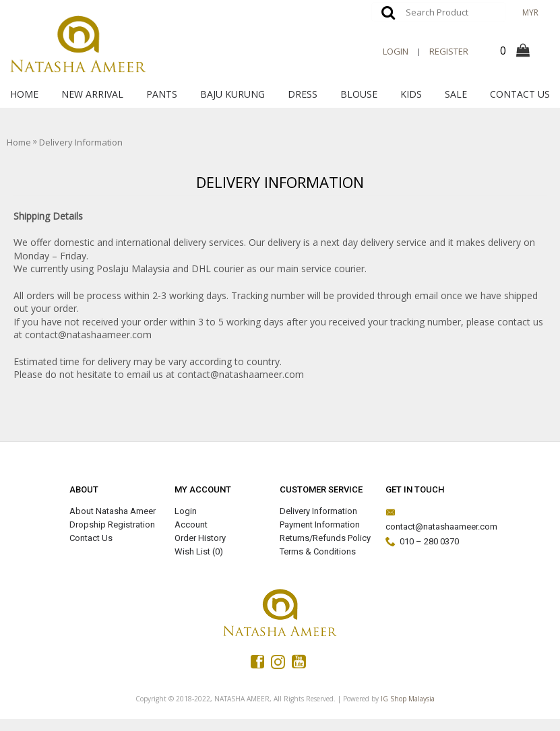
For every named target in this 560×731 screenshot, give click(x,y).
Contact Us (91, 538)
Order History (200, 538)
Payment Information (320, 525)
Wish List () (199, 551)
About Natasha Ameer (113, 511)
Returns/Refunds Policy (325, 538)
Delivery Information (318, 511)
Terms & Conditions (318, 551)
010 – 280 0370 (422, 542)
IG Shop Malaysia (408, 699)
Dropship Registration (112, 525)
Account (191, 525)
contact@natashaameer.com (433, 519)
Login (186, 511)
